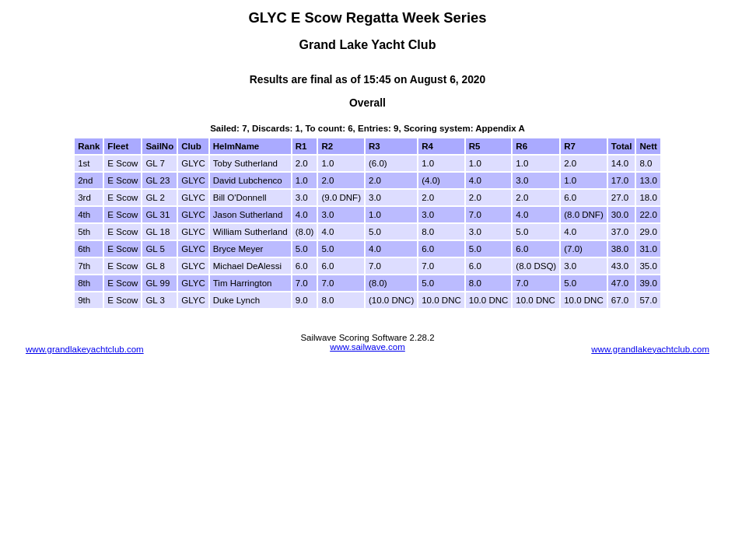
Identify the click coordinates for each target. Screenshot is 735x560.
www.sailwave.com (367, 347)
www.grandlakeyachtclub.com (85, 349)
